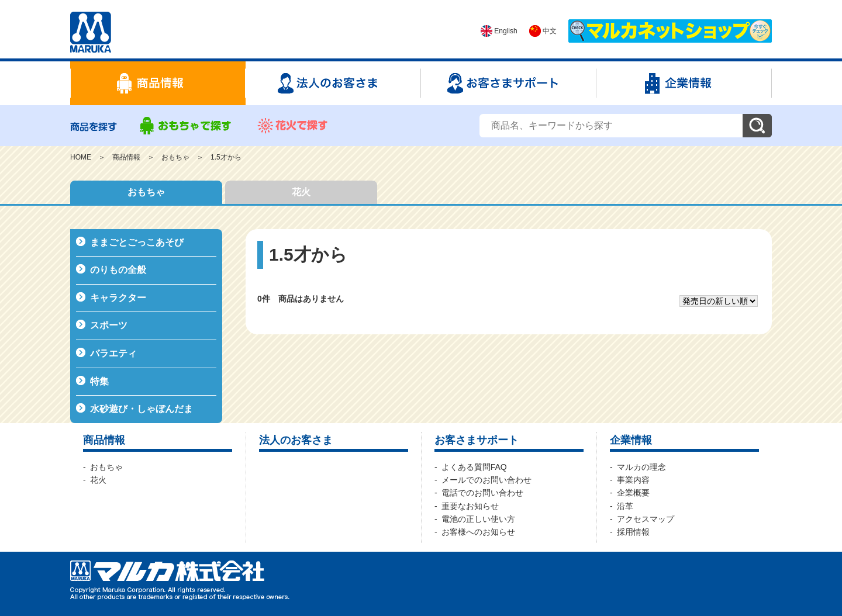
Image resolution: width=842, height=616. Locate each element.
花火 (301, 192)
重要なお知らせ (470, 506)
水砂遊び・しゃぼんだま (142, 409)
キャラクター (118, 298)
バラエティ (113, 353)
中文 (543, 31)
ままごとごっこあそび (137, 242)
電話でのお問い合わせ (482, 493)
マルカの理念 (641, 467)
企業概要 (633, 493)
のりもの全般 (118, 270)
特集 (99, 381)
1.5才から (226, 157)
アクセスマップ (646, 519)
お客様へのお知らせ (478, 532)
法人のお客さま (296, 440)
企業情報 (631, 440)
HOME (81, 157)
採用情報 (633, 532)
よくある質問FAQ (474, 467)
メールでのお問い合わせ (486, 480)
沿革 (625, 506)
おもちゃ (175, 157)
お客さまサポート (477, 440)
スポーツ (109, 325)
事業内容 (633, 480)
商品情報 (126, 157)
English (499, 31)
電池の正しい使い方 (478, 519)
